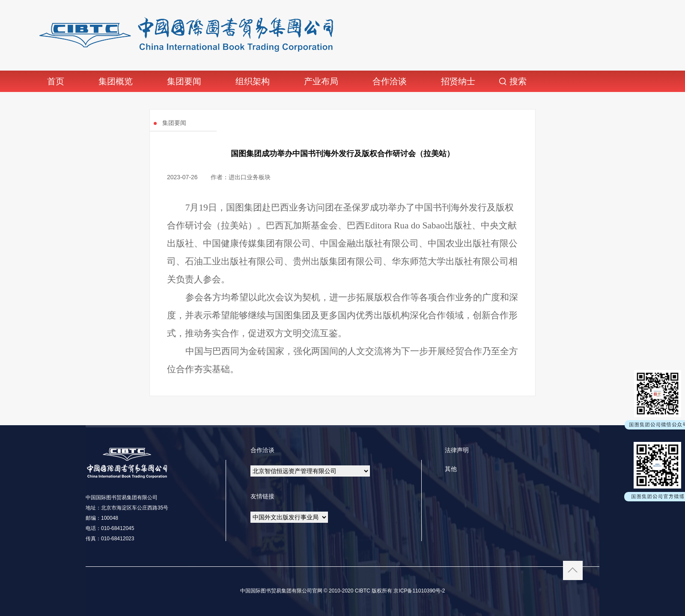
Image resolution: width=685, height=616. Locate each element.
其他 (451, 469)
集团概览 (116, 81)
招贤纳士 (458, 81)
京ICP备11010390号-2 (418, 591)
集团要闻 (184, 81)
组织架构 (253, 81)
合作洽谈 (390, 81)
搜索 (518, 81)
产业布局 (321, 81)
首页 (56, 81)
